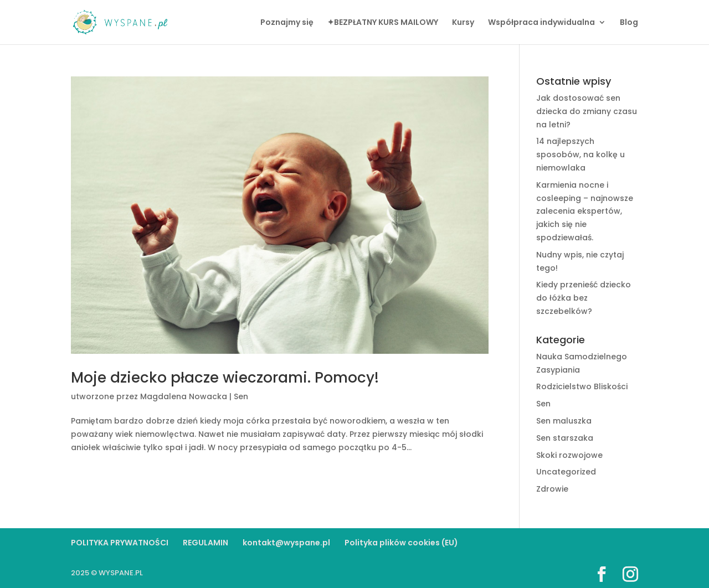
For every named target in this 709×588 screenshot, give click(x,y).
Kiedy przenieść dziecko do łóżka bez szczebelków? (584, 298)
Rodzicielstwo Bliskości (582, 386)
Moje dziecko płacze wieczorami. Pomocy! (225, 378)
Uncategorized (566, 472)
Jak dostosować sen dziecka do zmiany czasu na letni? (587, 111)
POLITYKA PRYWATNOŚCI (120, 543)
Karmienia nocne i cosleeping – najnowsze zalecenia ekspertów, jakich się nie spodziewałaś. (585, 211)
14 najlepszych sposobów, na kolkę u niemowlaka (580, 154)
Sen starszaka (565, 438)
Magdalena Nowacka (184, 396)
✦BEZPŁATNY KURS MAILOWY (383, 23)
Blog (629, 23)
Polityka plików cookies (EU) (401, 543)
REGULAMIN (205, 543)
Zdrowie (552, 489)
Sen (241, 396)
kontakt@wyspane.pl (286, 543)
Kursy (463, 23)
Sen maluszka (564, 421)
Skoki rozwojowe (569, 455)
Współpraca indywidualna (541, 23)
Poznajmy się (287, 23)
